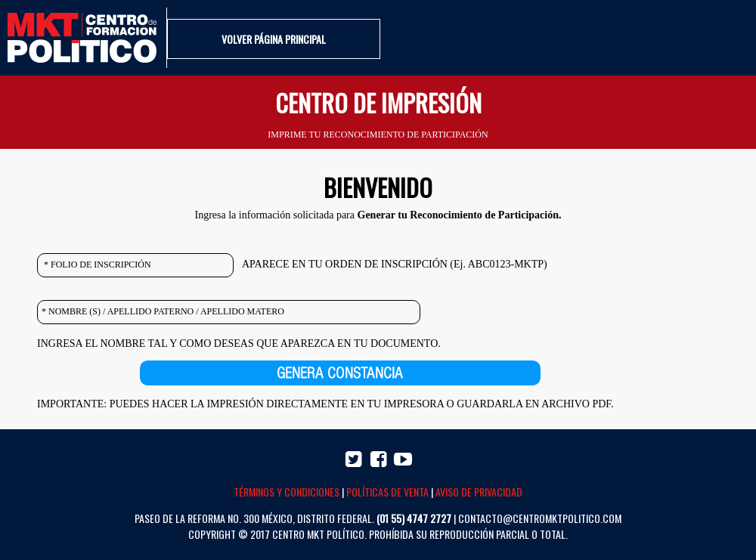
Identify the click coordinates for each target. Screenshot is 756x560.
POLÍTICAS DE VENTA (387, 492)
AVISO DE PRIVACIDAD (479, 492)
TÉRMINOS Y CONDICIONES (287, 492)
